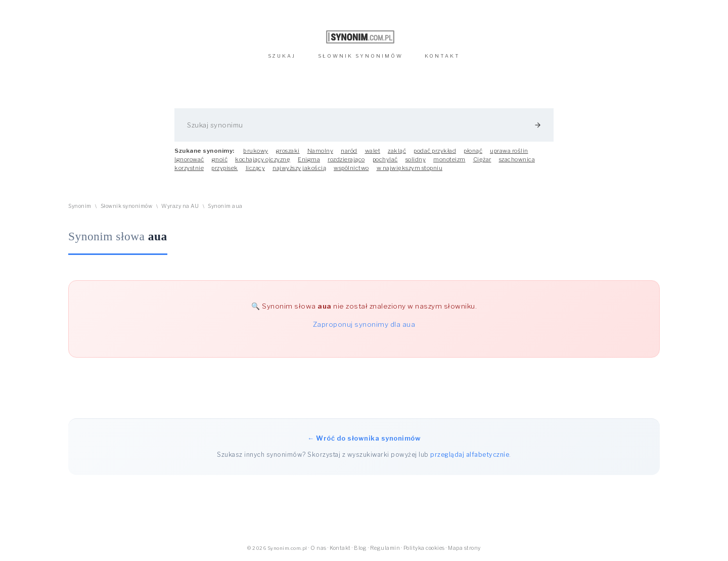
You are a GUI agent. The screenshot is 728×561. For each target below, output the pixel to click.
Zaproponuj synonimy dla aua (364, 324)
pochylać (385, 159)
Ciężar (482, 159)
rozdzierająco (346, 159)
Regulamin (385, 548)
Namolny (321, 151)
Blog (360, 548)
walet (373, 151)
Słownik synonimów (127, 206)
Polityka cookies (424, 548)
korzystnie (189, 168)
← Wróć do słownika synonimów (364, 438)
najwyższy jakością (299, 168)
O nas (318, 548)
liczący (256, 168)
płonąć (473, 151)
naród (349, 151)
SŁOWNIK (360, 56)
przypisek (225, 168)
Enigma (309, 159)
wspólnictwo (351, 168)
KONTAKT (442, 56)
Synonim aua (225, 206)
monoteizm (449, 159)
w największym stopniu (410, 168)
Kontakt (340, 548)
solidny (416, 159)
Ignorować (189, 159)
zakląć (397, 151)
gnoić (220, 159)
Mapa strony (464, 548)
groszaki (288, 151)
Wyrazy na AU (180, 206)
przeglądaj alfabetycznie (470, 455)
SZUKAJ (282, 56)
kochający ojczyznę (263, 159)
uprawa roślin (509, 151)
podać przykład (435, 151)
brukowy (256, 151)
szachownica (517, 159)
